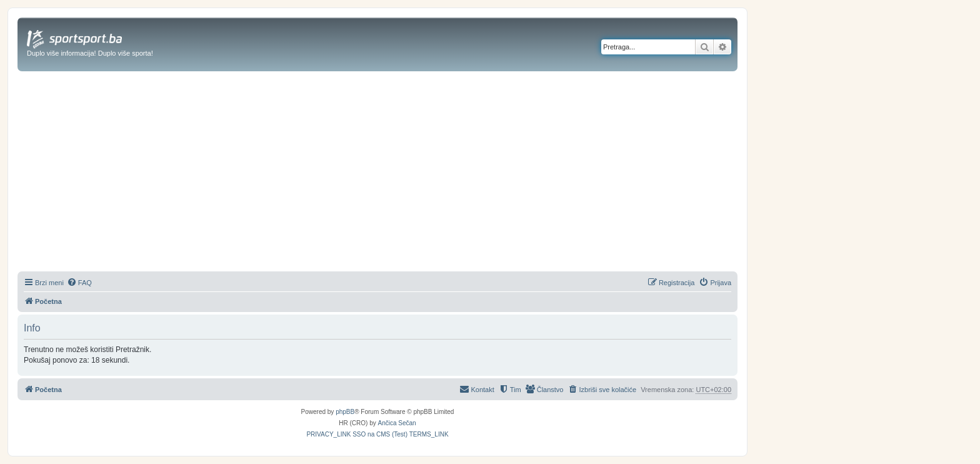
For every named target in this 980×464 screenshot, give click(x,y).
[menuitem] (79, 283)
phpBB (345, 412)
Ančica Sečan (397, 423)
